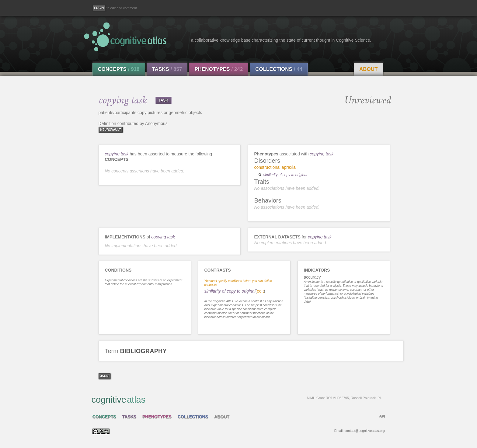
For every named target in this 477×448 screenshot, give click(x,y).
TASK (164, 100)
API (382, 416)
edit (260, 291)
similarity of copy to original (285, 175)
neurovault (111, 130)
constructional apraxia (275, 167)
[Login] (99, 8)
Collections (279, 69)
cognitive (237, 399)
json (104, 376)
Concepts (119, 69)
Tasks (167, 69)
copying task (117, 154)
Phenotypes (219, 69)
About (368, 69)
